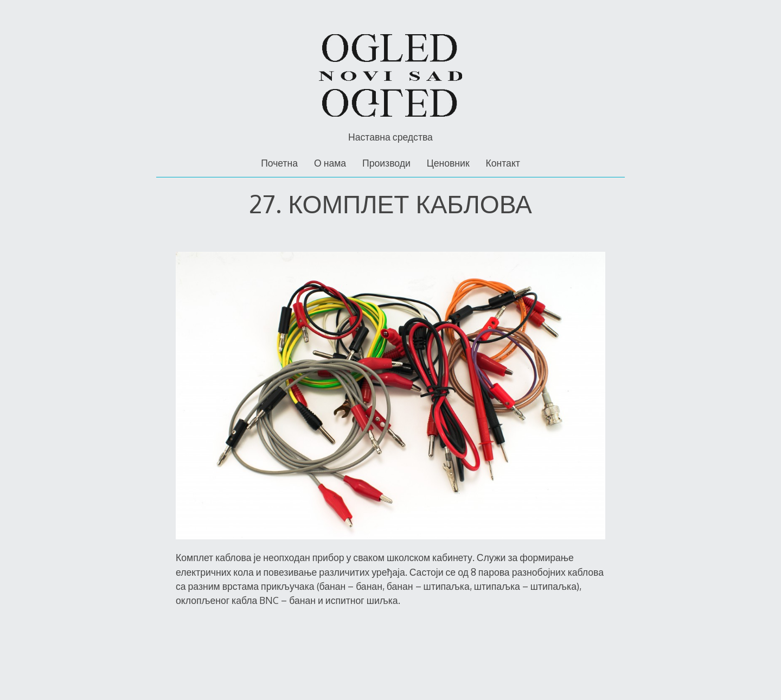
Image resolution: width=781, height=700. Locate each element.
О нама (330, 163)
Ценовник (448, 163)
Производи (386, 163)
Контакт (502, 163)
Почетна (279, 163)
